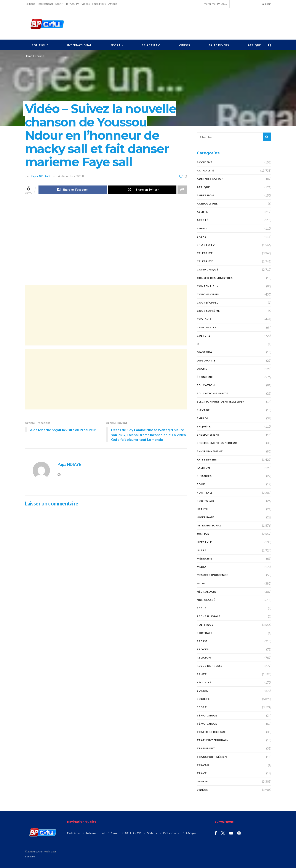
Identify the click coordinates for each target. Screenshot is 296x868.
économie (205, 377)
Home (29, 56)
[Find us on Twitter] (223, 833)
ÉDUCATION (206, 385)
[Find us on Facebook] (216, 833)
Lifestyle (204, 542)
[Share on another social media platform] (182, 190)
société (40, 56)
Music (202, 583)
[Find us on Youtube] (231, 833)
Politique (30, 4)
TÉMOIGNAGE (207, 715)
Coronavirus (208, 294)
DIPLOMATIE (206, 360)
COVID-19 (204, 319)
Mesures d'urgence (212, 575)
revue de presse (210, 666)
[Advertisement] (173, 23)
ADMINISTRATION (210, 179)
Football (205, 493)
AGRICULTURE (207, 204)
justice (203, 534)
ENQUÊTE (204, 426)
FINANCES (204, 476)
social (202, 691)
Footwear (206, 501)
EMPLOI (202, 418)
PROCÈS (203, 649)
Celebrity (205, 261)
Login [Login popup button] (267, 4)
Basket (203, 237)
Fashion (203, 468)
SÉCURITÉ (204, 682)
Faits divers (99, 4)
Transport (206, 748)
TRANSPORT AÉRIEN (212, 757)
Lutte (202, 550)
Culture (204, 336)
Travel (202, 773)
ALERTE (202, 212)
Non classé (206, 600)
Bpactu (38, 851)
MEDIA (202, 567)
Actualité (205, 170)
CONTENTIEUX (208, 286)
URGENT (203, 781)
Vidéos (86, 4)
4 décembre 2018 (71, 176)
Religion (204, 658)
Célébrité (205, 253)
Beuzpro (30, 856)
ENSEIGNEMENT (208, 435)
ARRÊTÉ (203, 220)
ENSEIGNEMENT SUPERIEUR (217, 443)
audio (202, 228)
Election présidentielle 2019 (220, 402)
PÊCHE (202, 608)
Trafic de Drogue (211, 732)
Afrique (113, 4)
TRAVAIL (203, 765)
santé (202, 674)
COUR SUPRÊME (208, 311)
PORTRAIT (205, 633)
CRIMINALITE (207, 327)
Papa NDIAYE (41, 176)
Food (201, 484)
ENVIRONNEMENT (210, 451)
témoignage (207, 724)
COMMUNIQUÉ (207, 269)
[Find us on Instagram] (239, 833)
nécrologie (206, 592)
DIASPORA (205, 352)
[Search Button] (270, 45)
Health (203, 509)
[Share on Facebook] (73, 190)
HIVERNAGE (205, 517)
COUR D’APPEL (207, 303)
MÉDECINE (204, 559)
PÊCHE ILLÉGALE (209, 616)
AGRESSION (205, 195)
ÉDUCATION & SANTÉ (212, 393)
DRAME (202, 369)
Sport (58, 4)
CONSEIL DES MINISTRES (215, 278)
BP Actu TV (73, 4)
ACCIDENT (205, 162)
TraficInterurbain (213, 740)
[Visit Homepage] (47, 24)
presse (202, 641)
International (45, 4)
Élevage (203, 410)
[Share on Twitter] (142, 190)
